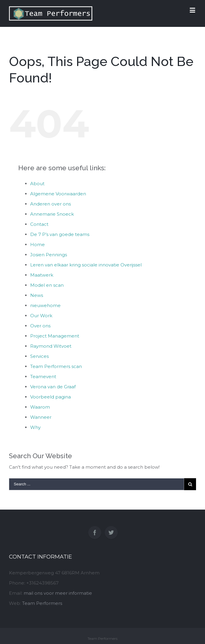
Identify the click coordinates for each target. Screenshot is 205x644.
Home (38, 244)
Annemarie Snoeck (52, 214)
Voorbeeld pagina (51, 397)
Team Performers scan (56, 366)
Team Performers (42, 603)
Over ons (40, 326)
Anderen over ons (51, 204)
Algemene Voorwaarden (58, 194)
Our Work (41, 316)
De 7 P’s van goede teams (60, 234)
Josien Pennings (49, 255)
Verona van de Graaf (53, 387)
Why (35, 427)
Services (39, 356)
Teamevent (43, 377)
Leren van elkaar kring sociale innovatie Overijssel (86, 265)
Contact (39, 224)
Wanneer (41, 417)
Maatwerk (42, 275)
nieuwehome (45, 305)
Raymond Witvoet (51, 346)
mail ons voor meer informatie (58, 593)
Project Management (55, 336)
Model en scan (47, 285)
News (37, 295)
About (37, 184)
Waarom (40, 407)
